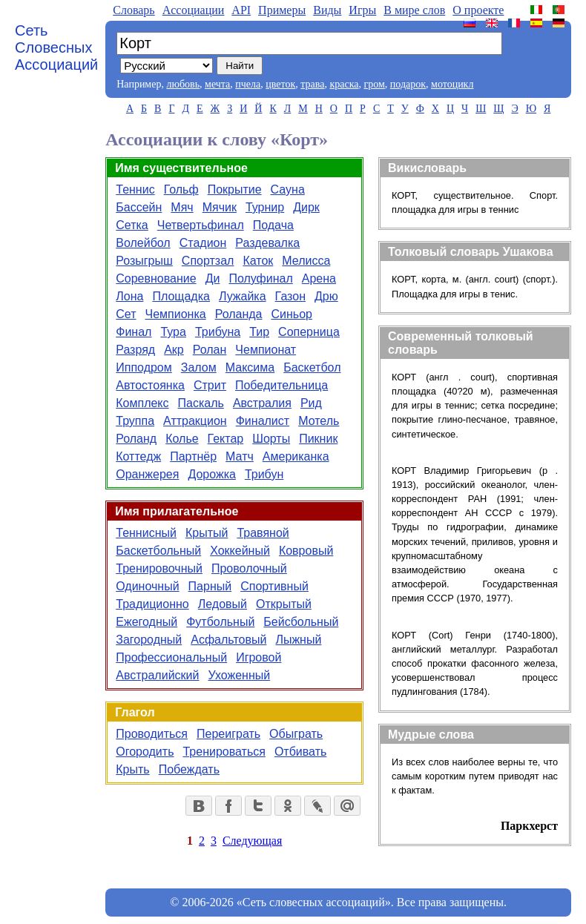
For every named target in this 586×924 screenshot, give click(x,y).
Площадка (181, 296)
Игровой (259, 657)
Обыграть (296, 734)
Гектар (226, 439)
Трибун (264, 474)
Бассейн (139, 207)
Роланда (239, 314)
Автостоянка (150, 385)
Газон (290, 296)
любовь (183, 84)
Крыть (132, 769)
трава (312, 84)
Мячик (220, 207)
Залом (199, 367)
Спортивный (274, 586)
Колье (182, 439)
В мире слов (414, 10)
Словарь (134, 10)
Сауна (288, 189)
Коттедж (138, 456)
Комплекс (142, 403)
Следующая (252, 841)
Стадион (203, 243)
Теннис (135, 189)
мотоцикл (452, 84)
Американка (296, 456)
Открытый (284, 604)
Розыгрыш (144, 261)
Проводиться (152, 734)
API (241, 10)
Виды (327, 10)
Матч (240, 456)
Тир (259, 332)
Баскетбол (312, 367)
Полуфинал (260, 278)
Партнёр (193, 456)
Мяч (182, 207)
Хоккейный (240, 551)
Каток (258, 261)
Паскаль (201, 403)
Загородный (149, 640)
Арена (319, 278)
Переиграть (228, 734)
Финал (134, 332)
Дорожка (211, 474)
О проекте (478, 10)
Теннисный (146, 533)
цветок (280, 84)
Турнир (265, 207)
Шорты (271, 439)
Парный (210, 586)
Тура (173, 332)
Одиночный (147, 586)
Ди (213, 278)
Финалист (263, 421)
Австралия (262, 403)
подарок (408, 84)
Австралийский (157, 675)
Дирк (306, 207)
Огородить (145, 752)
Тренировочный (159, 568)
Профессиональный (171, 657)
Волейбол (143, 243)
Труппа (135, 421)
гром (374, 84)
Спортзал (208, 261)
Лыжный (298, 640)
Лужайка (243, 296)
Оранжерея (147, 474)
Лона (129, 296)
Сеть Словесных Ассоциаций (56, 47)
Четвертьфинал (201, 225)
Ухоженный (239, 675)
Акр (174, 350)
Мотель (319, 421)
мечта (217, 84)
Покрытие (235, 189)
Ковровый (306, 551)
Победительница (282, 385)
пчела (248, 84)
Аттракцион (195, 421)
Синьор (291, 314)
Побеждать (189, 769)
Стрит (210, 385)
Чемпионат (266, 350)
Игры (362, 10)
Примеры (282, 10)
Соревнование (156, 278)
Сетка (132, 225)
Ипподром (144, 367)
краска (344, 84)
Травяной (263, 533)
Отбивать (300, 752)
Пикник (318, 439)
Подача (273, 225)
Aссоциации (194, 10)
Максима (250, 367)
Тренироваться (224, 752)
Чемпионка (176, 314)
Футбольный (220, 622)
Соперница (309, 332)
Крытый (207, 533)
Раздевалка (267, 243)
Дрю (326, 296)
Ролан (210, 350)
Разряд (135, 350)
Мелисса (306, 261)
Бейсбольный (301, 622)
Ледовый (223, 604)
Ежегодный (146, 622)
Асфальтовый (228, 640)
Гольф (181, 189)
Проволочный (249, 568)
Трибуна (218, 332)
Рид (311, 403)
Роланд (136, 439)
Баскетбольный (158, 551)
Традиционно (152, 604)
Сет (126, 314)
